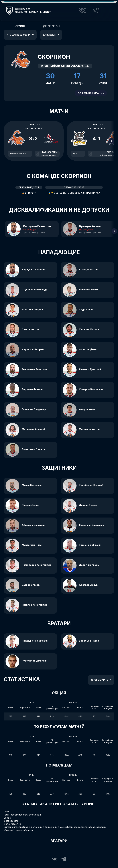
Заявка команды (91, 93)
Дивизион (51, 35)
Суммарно (101, 680)
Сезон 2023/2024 (20, 35)
